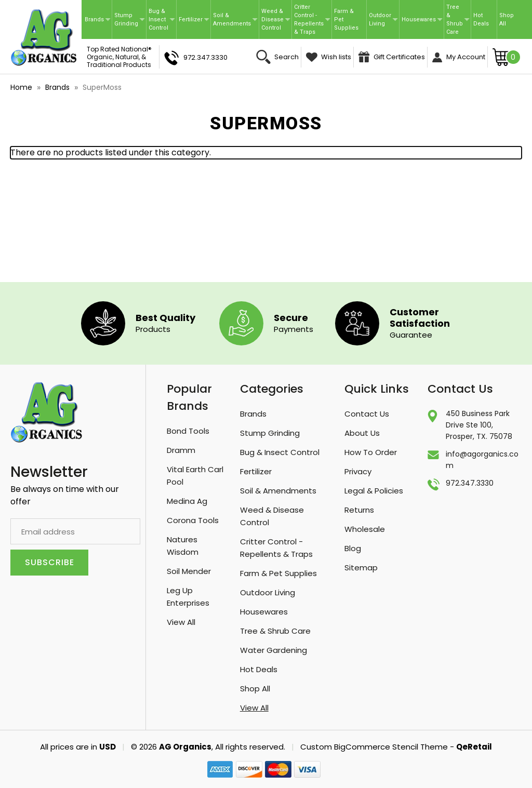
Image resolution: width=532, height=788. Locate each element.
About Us (362, 433)
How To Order (371, 452)
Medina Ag (187, 501)
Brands (98, 19)
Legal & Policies (374, 491)
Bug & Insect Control (162, 19)
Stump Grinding (130, 19)
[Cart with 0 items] (507, 57)
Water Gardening (274, 650)
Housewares (422, 19)
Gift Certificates (392, 57)
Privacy (358, 471)
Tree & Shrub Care (458, 19)
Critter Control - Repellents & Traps (312, 19)
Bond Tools (188, 431)
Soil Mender (189, 571)
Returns (359, 510)
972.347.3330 (196, 58)
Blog (353, 548)
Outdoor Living (383, 19)
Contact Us (367, 414)
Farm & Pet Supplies (346, 19)
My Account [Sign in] (459, 57)
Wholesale (365, 529)
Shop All (507, 19)
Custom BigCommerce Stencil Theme (374, 747)
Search (277, 57)
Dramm (181, 450)
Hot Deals (481, 19)
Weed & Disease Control (276, 19)
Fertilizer (194, 19)
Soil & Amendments (235, 19)
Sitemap (361, 567)
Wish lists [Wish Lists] (329, 57)
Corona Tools (193, 520)
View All (181, 622)
